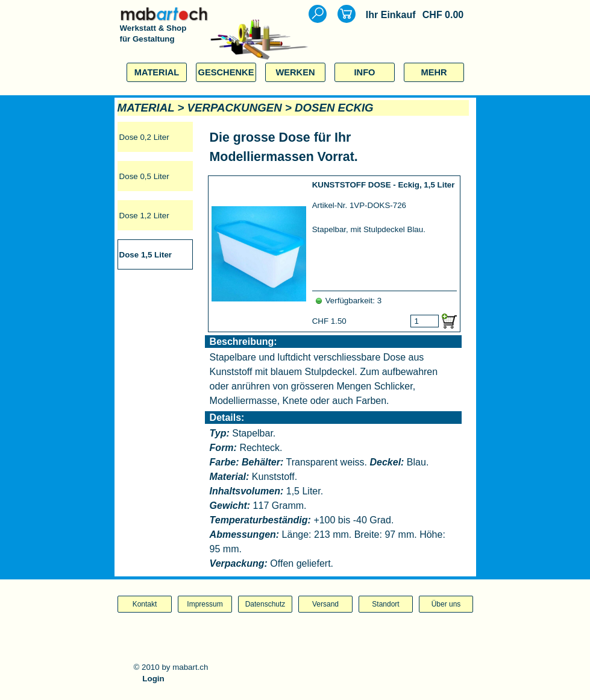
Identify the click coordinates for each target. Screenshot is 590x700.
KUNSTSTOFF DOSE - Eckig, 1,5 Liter (384, 185)
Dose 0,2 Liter (144, 137)
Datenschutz (265, 604)
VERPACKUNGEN (235, 108)
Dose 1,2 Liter (144, 216)
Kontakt (145, 604)
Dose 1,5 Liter (146, 255)
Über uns (446, 604)
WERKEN (295, 72)
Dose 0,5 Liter (144, 176)
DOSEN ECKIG (334, 108)
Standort (385, 604)
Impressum (205, 604)
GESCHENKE (226, 72)
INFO (364, 72)
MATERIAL (157, 72)
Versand (325, 604)
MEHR (434, 72)
